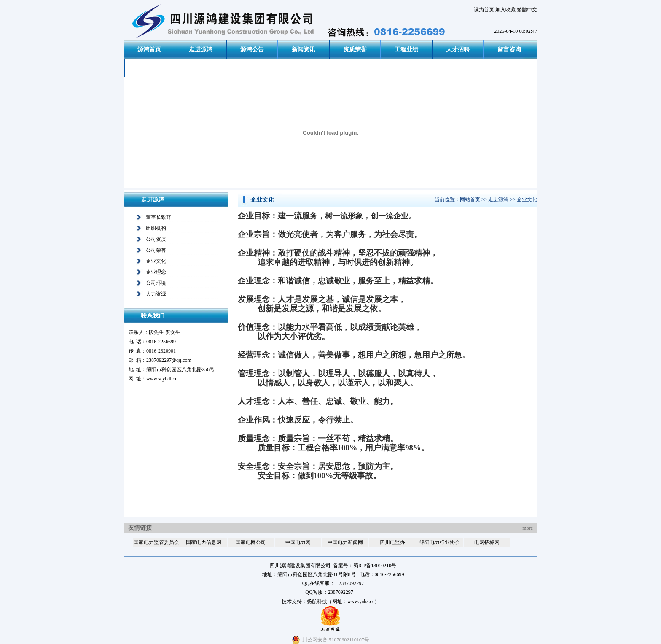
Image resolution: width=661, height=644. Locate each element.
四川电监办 (392, 542)
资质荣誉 (355, 50)
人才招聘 (458, 50)
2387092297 (341, 592)
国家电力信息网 (204, 542)
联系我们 (150, 68)
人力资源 (156, 294)
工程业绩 (406, 50)
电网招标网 (487, 542)
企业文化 (156, 261)
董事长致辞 (159, 217)
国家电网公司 (251, 542)
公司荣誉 (156, 250)
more (528, 528)
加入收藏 (505, 10)
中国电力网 (298, 542)
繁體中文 (527, 10)
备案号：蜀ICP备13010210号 (365, 566)
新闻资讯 (304, 50)
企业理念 (156, 272)
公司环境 (156, 283)
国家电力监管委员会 (156, 542)
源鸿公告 (252, 50)
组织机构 (156, 228)
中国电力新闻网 (345, 542)
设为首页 (484, 10)
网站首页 (470, 199)
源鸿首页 (149, 50)
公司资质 (156, 239)
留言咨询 (509, 50)
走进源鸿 (201, 50)
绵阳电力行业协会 (440, 542)
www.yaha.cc (361, 601)
